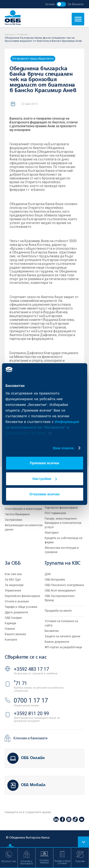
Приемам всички (45, 463)
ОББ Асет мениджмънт (60, 591)
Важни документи (57, 642)
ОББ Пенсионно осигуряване (64, 585)
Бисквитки (52, 631)
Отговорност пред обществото (33, 59)
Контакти (11, 640)
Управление (13, 591)
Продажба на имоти (58, 611)
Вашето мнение (15, 634)
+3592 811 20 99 (31, 713)
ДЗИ (48, 574)
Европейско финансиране (22, 596)
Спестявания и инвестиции (23, 509)
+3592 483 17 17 (31, 669)
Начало (10, 35)
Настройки (45, 479)
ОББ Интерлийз (55, 580)
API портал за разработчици (63, 647)
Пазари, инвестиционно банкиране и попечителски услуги (63, 523)
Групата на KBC (63, 563)
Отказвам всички (44, 494)
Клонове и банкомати (30, 738)
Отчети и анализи (17, 601)
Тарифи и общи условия (21, 607)
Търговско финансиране (61, 508)
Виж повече (63, 448)
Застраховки (13, 520)
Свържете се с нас (26, 657)
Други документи (16, 612)
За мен (50, 4)
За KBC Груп (13, 580)
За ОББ (13, 563)
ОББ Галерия (13, 618)
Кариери (10, 623)
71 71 (20, 683)
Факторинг (52, 533)
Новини (22, 35)
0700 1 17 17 (31, 701)
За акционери (14, 585)
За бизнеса (76, 4)
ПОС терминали (55, 513)
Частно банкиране (17, 514)
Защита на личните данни (62, 636)
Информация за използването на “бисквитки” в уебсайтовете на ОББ (42, 427)
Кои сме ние (13, 574)
